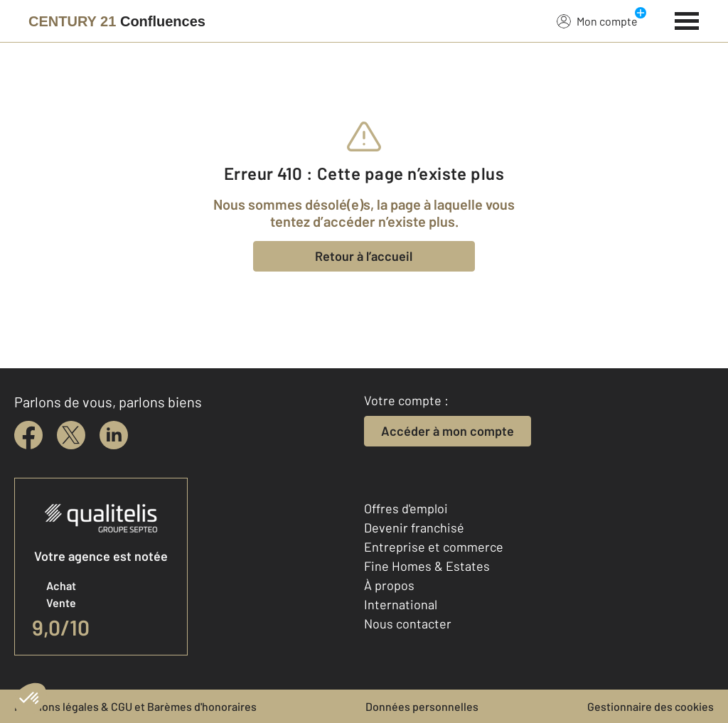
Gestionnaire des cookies (651, 706)
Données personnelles (422, 706)
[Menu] (687, 19)
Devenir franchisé (414, 527)
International (401, 604)
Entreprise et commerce (434, 547)
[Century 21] (117, 21)
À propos (389, 585)
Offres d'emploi (406, 508)
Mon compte (597, 21)
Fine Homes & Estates (427, 566)
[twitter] (71, 435)
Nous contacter (408, 623)
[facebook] (28, 435)
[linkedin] (114, 435)
